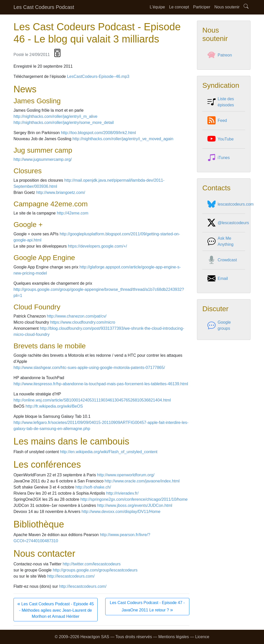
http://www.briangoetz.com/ (61, 192)
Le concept (179, 7)
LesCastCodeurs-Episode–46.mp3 (98, 76)
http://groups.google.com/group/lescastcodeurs (95, 570)
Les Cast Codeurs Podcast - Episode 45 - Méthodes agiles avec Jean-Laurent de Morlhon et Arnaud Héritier (56, 610)
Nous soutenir (227, 7)
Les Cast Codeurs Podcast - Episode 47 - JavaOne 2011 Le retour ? (147, 606)
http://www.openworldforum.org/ (126, 475)
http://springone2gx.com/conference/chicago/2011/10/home (134, 499)
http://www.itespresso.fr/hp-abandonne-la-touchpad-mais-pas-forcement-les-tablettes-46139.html (101, 384)
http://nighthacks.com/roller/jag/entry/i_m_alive (55, 116)
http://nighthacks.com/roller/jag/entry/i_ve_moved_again (123, 139)
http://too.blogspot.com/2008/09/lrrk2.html (98, 133)
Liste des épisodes (221, 102)
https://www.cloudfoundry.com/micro (83, 322)
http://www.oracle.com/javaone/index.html (142, 481)
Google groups (219, 325)
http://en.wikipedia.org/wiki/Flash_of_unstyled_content (109, 452)
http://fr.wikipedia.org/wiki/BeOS (54, 406)
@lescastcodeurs (228, 223)
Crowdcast (222, 260)
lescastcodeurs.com (230, 204)
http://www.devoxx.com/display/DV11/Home (121, 512)
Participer (202, 7)
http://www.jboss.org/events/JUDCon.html (135, 505)
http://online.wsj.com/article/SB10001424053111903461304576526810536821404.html (92, 400)
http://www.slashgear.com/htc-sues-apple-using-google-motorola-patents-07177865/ (89, 368)
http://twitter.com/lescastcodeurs (92, 564)
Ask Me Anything (220, 241)
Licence (202, 637)
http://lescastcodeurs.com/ (71, 576)
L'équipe (157, 7)
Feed (217, 121)
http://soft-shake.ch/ (93, 487)
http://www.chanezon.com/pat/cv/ (77, 316)
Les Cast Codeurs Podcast (44, 7)
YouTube (221, 139)
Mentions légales (174, 637)
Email (218, 279)
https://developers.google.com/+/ (97, 246)
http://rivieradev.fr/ (122, 493)
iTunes (219, 158)
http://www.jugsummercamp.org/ (43, 159)
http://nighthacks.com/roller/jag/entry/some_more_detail (64, 123)
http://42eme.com (73, 213)
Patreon (220, 55)
